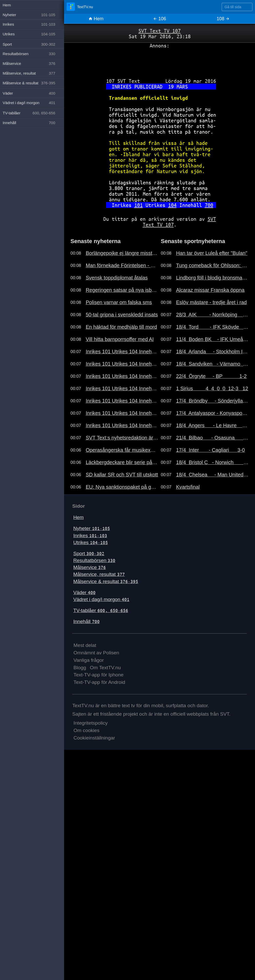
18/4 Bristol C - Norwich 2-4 (212, 462)
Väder (84, 592)
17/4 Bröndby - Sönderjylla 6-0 (212, 401)
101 (139, 205)
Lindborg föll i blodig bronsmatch (212, 278)
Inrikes (90, 536)
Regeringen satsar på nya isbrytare (122, 290)
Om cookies (86, 730)
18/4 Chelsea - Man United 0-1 (212, 475)
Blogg (80, 668)
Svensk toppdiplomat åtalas (117, 278)
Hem (96, 19)
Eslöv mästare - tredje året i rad (211, 302)
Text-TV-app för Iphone (99, 675)
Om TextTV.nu (105, 668)
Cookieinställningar (94, 738)
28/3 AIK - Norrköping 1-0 (212, 315)
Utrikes (91, 542)
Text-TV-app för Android (99, 682)
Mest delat (85, 645)
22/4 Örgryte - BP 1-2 (211, 376)
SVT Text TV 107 (160, 31)
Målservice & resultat (106, 581)
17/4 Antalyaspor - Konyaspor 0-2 (212, 413)
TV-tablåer (101, 610)
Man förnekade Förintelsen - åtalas (122, 265)
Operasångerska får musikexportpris (122, 450)
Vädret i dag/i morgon (101, 599)
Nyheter (92, 528)
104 (172, 205)
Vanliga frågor (89, 660)
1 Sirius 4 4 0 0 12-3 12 (212, 388)
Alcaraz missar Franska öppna (210, 290)
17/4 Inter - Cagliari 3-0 (210, 450)
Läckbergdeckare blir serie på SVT (122, 462)
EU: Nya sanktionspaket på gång (122, 487)
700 (209, 205)
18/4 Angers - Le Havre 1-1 (212, 425)
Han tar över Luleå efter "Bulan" (212, 253)
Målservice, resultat (99, 574)
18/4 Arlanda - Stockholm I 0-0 (212, 352)
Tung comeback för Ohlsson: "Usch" (212, 265)
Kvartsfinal (188, 487)
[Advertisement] (160, 61)
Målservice (90, 567)
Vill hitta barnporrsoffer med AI (120, 339)
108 (223, 19)
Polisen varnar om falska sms (119, 302)
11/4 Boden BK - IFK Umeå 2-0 (212, 339)
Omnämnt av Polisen (96, 653)
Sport (89, 553)
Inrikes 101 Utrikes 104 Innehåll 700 (122, 352)
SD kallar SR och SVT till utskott (122, 475)
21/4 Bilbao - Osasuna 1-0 (212, 438)
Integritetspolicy (91, 723)
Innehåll (86, 621)
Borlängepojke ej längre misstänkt (122, 253)
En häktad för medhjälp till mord (121, 327)
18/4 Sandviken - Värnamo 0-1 (212, 364)
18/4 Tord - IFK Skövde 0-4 (212, 327)
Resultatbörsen (94, 560)
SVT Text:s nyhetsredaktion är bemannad (122, 438)
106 (160, 19)
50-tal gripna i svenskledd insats (122, 315)
